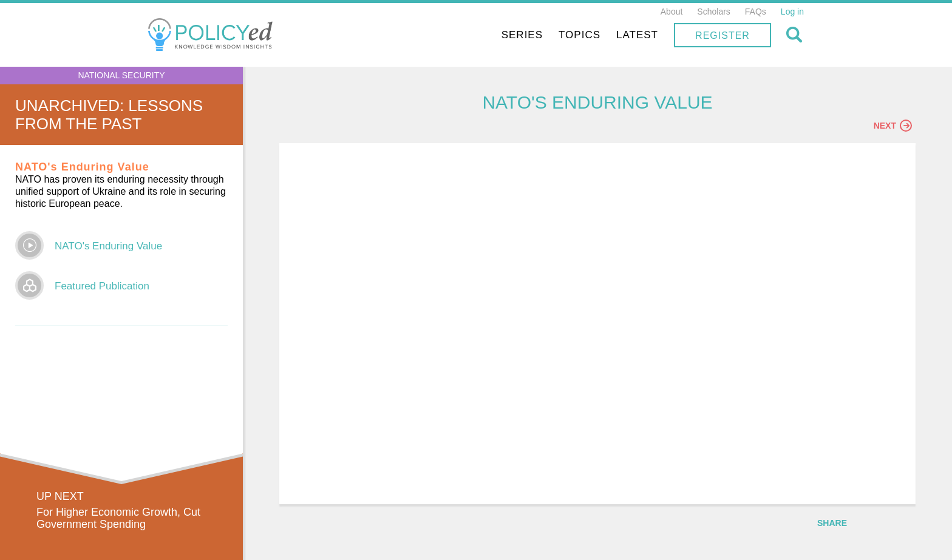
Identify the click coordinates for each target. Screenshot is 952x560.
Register (722, 35)
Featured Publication (102, 286)
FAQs (756, 12)
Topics (580, 35)
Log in (792, 12)
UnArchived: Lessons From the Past (109, 115)
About (672, 12)
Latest (637, 35)
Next (893, 126)
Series (522, 35)
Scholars (713, 12)
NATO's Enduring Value (108, 246)
